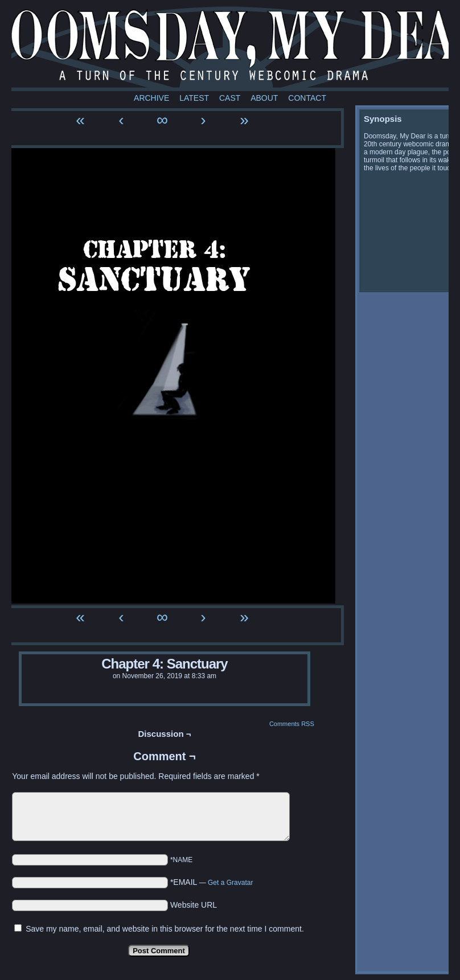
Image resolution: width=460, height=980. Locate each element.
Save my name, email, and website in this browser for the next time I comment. (165, 929)
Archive (151, 98)
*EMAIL (212, 882)
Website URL (194, 905)
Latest (194, 98)
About (264, 98)
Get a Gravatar (230, 883)
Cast (230, 98)
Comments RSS (292, 724)
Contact (307, 98)
